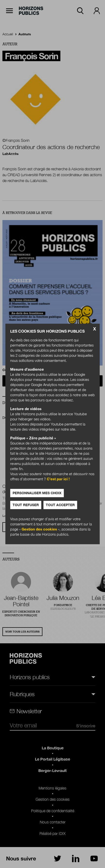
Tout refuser (26, 505)
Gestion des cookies (39, 529)
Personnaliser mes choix (37, 493)
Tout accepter (60, 505)
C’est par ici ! (58, 479)
